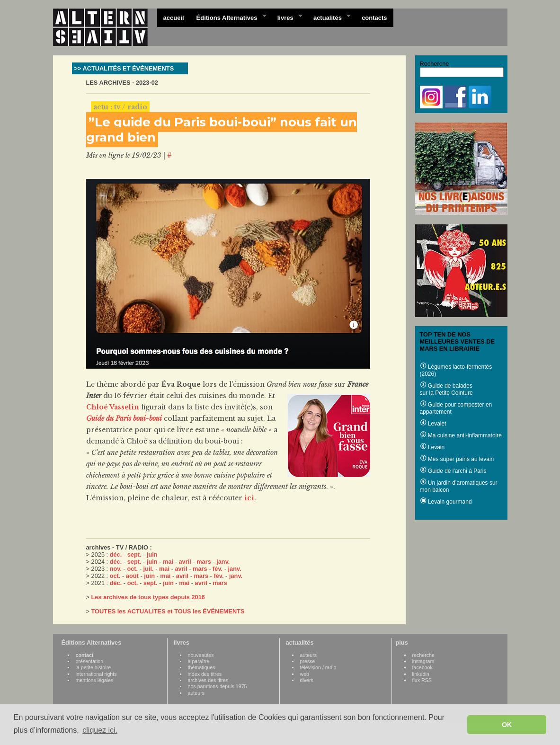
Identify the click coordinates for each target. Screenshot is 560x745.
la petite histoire (93, 667)
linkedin (421, 674)
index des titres (205, 674)
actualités (329, 17)
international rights (96, 674)
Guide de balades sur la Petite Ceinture (446, 389)
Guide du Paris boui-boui (124, 418)
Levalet (433, 424)
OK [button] (507, 725)
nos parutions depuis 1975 (218, 686)
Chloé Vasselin (113, 407)
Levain (432, 447)
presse (308, 661)
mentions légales (95, 680)
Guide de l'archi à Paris (453, 471)
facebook (422, 667)
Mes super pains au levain (457, 459)
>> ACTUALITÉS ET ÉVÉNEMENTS (124, 68)
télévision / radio (318, 667)
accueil (174, 18)
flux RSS (422, 680)
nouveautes (201, 655)
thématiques (202, 667)
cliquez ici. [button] (100, 730)
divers (307, 680)
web (305, 674)
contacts (374, 18)
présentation (90, 661)
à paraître (199, 661)
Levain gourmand (446, 502)
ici (249, 498)
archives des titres (208, 680)
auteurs (196, 693)
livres (287, 17)
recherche (423, 655)
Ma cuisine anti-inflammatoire (461, 435)
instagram (423, 661)
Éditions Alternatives (228, 17)
